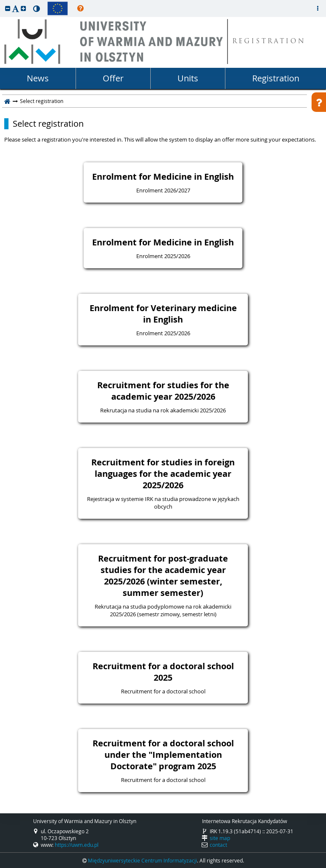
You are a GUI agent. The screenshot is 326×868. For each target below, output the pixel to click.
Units (188, 78)
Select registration (48, 124)
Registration (276, 78)
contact (218, 845)
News (38, 78)
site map (220, 838)
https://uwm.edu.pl (77, 845)
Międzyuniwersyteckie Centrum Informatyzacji (142, 860)
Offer (113, 78)
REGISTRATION (269, 42)
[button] (8, 8)
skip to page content (2, 2)
